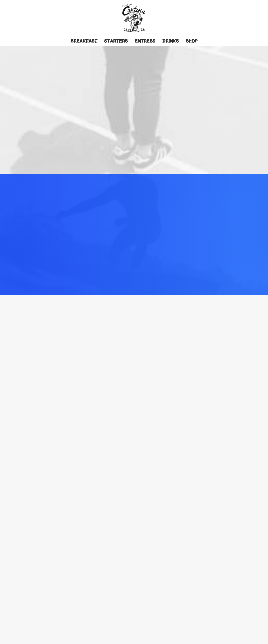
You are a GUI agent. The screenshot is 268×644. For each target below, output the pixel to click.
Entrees (145, 41)
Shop (192, 41)
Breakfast (84, 41)
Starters (116, 41)
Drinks (171, 41)
